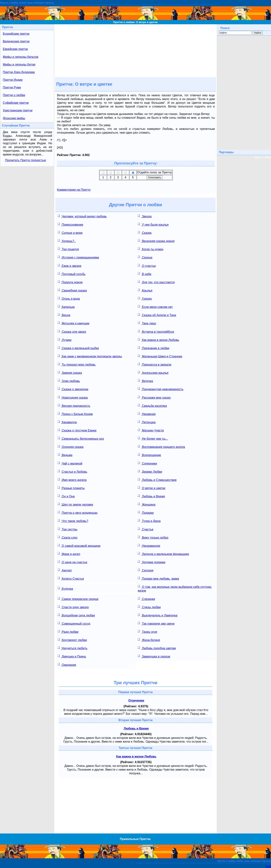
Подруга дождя (70, 282)
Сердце (145, 257)
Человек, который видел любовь (82, 216)
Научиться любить (73, 648)
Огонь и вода (69, 298)
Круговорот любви (72, 640)
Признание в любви (153, 348)
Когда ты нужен (150, 249)
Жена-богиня (149, 640)
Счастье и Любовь (72, 471)
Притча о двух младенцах (78, 512)
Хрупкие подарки (151, 562)
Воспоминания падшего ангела (161, 447)
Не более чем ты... (153, 438)
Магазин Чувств (151, 430)
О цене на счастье (72, 562)
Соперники (147, 463)
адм (268, 866)
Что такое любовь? (73, 521)
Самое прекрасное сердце (78, 599)
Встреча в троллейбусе (156, 331)
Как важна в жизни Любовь (158, 340)
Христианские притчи (18, 110)
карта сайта (263, 157)
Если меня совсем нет (155, 307)
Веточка (145, 381)
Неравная (147, 414)
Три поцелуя (68, 249)
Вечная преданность (74, 405)
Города (145, 298)
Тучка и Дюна (149, 521)
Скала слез (68, 537)
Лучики (65, 340)
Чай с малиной (70, 463)
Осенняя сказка (71, 447)
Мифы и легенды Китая (19, 64)
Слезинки (146, 599)
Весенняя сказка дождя (156, 241)
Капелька (66, 307)
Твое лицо (147, 323)
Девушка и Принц (72, 656)
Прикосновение (70, 224)
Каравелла (67, 422)
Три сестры (68, 529)
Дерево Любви (150, 471)
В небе (144, 274)
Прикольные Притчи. (135, 839)
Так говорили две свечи (156, 623)
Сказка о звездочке (73, 389)
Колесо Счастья (71, 578)
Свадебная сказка (72, 290)
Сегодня (145, 570)
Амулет (65, 570)
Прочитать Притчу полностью (25, 160)
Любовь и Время (151, 496)
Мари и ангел (69, 554)
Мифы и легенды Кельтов (21, 57)
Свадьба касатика (152, 405)
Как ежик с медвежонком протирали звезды (90, 356)
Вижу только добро (153, 537)
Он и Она (66, 496)
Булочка (65, 588)
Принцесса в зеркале (154, 364)
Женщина (147, 504)
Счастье (145, 529)
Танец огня (147, 631)
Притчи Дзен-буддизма (19, 72)
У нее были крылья (153, 224)
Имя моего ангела (72, 480)
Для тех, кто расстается (156, 282)
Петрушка (147, 422)
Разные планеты (71, 488)
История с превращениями (78, 257)
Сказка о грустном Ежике (77, 430)
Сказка (145, 232)
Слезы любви (149, 607)
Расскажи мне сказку (154, 397)
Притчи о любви (14, 95)
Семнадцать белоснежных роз (81, 438)
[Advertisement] (135, 50)
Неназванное (149, 545)
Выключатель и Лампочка (158, 615)
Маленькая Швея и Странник (160, 356)
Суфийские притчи (16, 103)
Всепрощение (149, 455)
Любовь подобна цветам (157, 648)
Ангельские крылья (153, 372)
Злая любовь (69, 381)
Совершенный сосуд (74, 623)
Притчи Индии (13, 80)
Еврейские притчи (15, 49)
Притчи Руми (12, 87)
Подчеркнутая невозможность (160, 389)
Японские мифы (14, 118)
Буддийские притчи (16, 34)
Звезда (145, 216)
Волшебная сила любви (76, 615)
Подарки (146, 512)
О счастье (147, 265)
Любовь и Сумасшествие (157, 480)
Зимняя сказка (70, 372)
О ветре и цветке (151, 488)
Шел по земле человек (75, 504)
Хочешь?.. (67, 241)
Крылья (145, 290)
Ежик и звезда (69, 265)
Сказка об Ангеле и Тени (157, 315)
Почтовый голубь (72, 274)
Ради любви (68, 631)
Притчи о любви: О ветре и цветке (135, 22)
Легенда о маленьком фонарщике (163, 554)
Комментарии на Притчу (74, 190)
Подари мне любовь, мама (158, 578)
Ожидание (67, 664)
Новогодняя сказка (73, 397)
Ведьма (65, 455)
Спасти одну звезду (73, 607)
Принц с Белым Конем (75, 414)
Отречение (136, 701)
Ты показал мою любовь (77, 364)
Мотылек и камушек (74, 323)
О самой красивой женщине (79, 545)
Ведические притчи (16, 41)
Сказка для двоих (72, 331)
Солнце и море (70, 232)
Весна (64, 315)
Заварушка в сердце (154, 656)
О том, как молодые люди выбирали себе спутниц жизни (174, 588)
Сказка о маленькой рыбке (78, 348)
